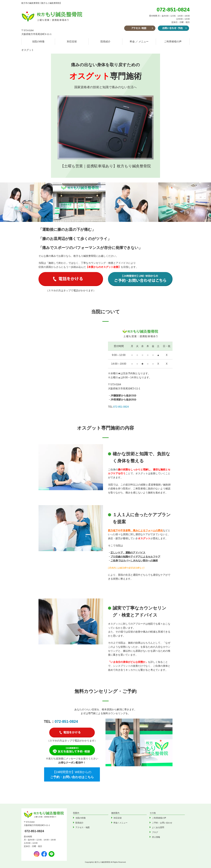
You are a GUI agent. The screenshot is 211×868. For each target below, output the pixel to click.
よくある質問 (158, 827)
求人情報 (156, 837)
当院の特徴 (38, 42)
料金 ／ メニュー (139, 42)
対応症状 (72, 42)
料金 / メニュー (121, 823)
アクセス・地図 (83, 827)
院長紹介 (105, 42)
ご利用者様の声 (173, 42)
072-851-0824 (121, 407)
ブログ (155, 832)
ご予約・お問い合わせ (162, 823)
